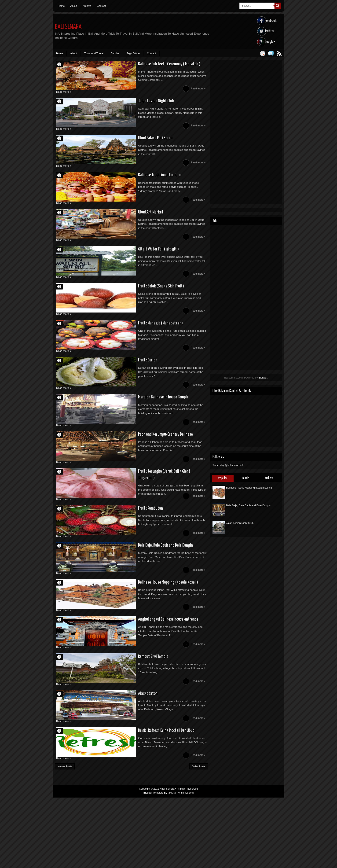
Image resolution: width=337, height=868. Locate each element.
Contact (101, 6)
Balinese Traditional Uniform (124, 187)
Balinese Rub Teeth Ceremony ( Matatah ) (135, 65)
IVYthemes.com (185, 863)
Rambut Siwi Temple (117, 716)
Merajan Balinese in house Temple (128, 431)
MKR (171, 863)
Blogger (263, 378)
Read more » (197, 92)
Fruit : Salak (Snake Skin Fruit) (125, 309)
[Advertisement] (246, 132)
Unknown (62, 64)
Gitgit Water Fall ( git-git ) (122, 268)
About (74, 6)
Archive (87, 6)
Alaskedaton (111, 757)
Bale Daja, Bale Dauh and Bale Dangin (130, 594)
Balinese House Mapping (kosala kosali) (133, 635)
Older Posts (199, 837)
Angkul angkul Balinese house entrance (133, 676)
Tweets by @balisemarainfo (228, 465)
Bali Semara (70, 27)
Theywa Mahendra (62, 798)
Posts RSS (279, 53)
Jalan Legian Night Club (120, 105)
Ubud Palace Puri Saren (119, 146)
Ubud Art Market (114, 228)
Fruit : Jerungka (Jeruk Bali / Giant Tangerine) (138, 513)
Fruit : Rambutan (114, 553)
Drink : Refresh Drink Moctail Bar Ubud (131, 798)
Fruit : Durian (111, 390)
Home (61, 6)
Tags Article (133, 53)
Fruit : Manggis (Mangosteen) (125, 350)
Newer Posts (65, 837)
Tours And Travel (94, 53)
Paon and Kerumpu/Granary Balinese (130, 472)
